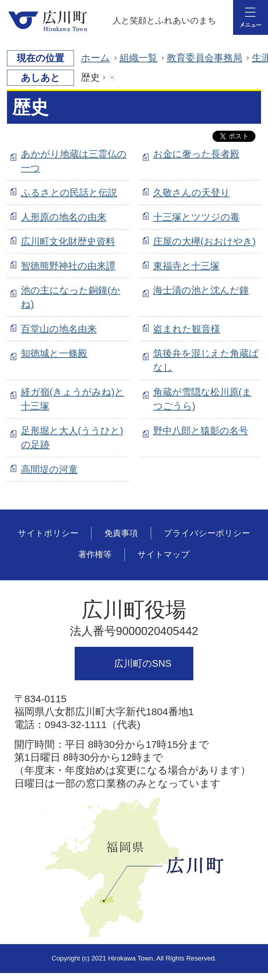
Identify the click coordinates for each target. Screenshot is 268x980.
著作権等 (95, 554)
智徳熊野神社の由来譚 (68, 266)
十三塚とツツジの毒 (196, 217)
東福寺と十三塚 (186, 266)
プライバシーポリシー (207, 533)
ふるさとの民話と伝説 (69, 193)
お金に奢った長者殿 (196, 154)
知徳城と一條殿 (54, 353)
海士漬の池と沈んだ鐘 (201, 290)
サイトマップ (164, 554)
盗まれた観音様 (187, 329)
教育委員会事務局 (204, 58)
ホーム (95, 58)
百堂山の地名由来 (59, 329)
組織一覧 (139, 58)
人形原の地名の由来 (64, 217)
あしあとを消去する (119, 78)
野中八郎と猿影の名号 (201, 431)
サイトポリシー (48, 533)
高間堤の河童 (49, 469)
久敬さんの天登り (192, 193)
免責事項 (121, 533)
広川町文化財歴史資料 (68, 241)
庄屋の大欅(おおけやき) (204, 241)
